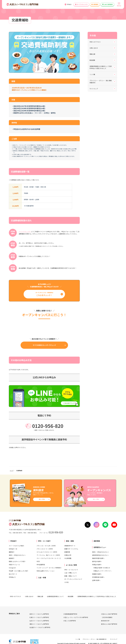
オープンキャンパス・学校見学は (44, 294)
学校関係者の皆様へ (98, 577)
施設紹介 (12, 558)
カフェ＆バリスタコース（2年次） (47, 552)
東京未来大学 (105, 621)
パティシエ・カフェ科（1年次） (47, 546)
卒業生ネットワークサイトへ (102, 571)
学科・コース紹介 (44, 541)
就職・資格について (71, 576)
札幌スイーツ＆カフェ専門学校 (39, 617)
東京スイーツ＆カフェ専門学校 (39, 614)
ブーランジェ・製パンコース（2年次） (49, 555)
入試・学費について (71, 573)
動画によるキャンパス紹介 (17, 561)
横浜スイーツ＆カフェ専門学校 (39, 624)
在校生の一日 (13, 549)
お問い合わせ (94, 48)
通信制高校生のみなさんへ (100, 555)
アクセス (69, 4)
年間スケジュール (14, 565)
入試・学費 (42, 578)
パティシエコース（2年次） (45, 549)
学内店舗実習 (41, 565)
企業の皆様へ (96, 580)
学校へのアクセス (95, 42)
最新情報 (97, 541)
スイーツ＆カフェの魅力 (16, 546)
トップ (12, 471)
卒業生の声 (68, 555)
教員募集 (92, 60)
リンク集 (92, 74)
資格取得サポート (70, 546)
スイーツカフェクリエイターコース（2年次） (49, 560)
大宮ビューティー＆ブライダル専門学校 (76, 617)
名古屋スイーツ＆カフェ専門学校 (40, 627)
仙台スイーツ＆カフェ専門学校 (39, 621)
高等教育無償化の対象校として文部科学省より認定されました (101, 67)
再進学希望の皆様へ (98, 558)
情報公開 (92, 54)
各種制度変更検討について (55, 596)
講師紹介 (12, 552)
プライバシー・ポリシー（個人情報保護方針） (101, 82)
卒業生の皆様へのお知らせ (102, 568)
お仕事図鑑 (68, 558)
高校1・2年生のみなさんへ (17, 555)
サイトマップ (94, 89)
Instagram (12, 568)
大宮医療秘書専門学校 (70, 614)
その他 (66, 582)
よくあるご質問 (71, 565)
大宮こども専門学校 (70, 621)
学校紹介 (13, 541)
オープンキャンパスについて (73, 579)
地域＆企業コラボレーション (46, 571)
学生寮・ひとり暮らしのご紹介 (19, 571)
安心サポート (13, 574)
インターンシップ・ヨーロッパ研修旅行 (49, 568)
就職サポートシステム (71, 549)
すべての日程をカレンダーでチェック (44, 345)
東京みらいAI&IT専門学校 (109, 624)
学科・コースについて (71, 570)
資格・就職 (70, 541)
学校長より (12, 577)
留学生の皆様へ (97, 561)
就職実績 (67, 552)
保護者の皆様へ (97, 574)
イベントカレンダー (25, 232)
